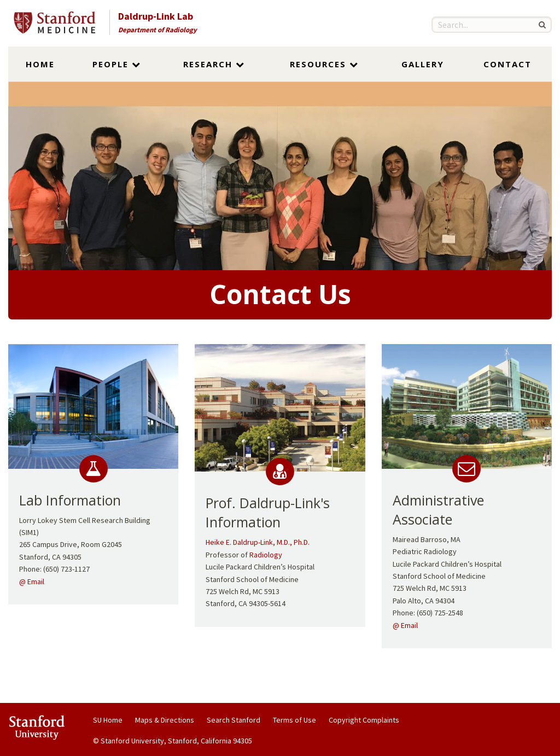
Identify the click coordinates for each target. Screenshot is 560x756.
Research (214, 64)
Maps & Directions (165, 720)
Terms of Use (294, 720)
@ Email (32, 581)
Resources (324, 64)
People (117, 64)
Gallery (423, 64)
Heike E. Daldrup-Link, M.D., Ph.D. (258, 542)
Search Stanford (234, 720)
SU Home (108, 720)
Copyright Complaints (364, 720)
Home (40, 64)
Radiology (266, 555)
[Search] (542, 25)
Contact (507, 64)
